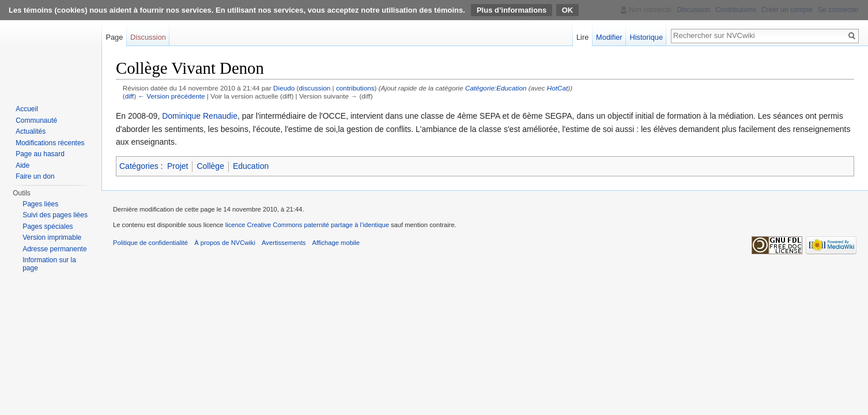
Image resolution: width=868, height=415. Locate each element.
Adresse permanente (54, 249)
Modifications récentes (50, 143)
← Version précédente (171, 96)
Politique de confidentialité (150, 243)
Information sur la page (49, 264)
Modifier (609, 37)
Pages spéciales (48, 227)
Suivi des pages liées (55, 215)
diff (129, 96)
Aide (22, 165)
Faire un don (35, 176)
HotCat (558, 88)
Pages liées (40, 204)
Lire (582, 37)
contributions (355, 88)
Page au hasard (40, 154)
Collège (210, 166)
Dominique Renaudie (200, 116)
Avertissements (284, 243)
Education (251, 166)
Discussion (148, 37)
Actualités (31, 131)
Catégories (139, 166)
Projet (178, 166)
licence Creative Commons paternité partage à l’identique (307, 225)
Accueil (27, 109)
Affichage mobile (336, 243)
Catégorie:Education (496, 88)
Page (114, 37)
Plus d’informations (512, 10)
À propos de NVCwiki (225, 243)
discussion (314, 88)
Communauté (36, 120)
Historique (646, 37)
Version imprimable (52, 237)
